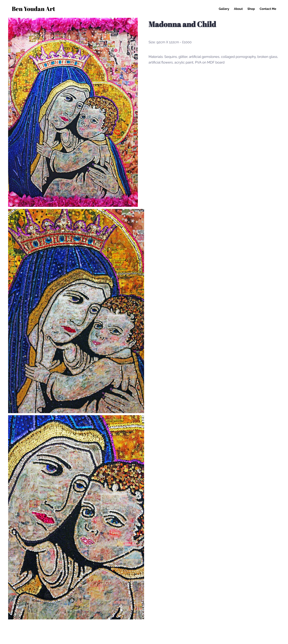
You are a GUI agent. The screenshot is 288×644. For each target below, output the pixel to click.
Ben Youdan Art (34, 9)
